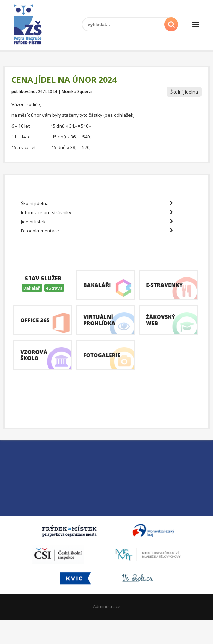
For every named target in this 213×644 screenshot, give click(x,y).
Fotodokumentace (97, 231)
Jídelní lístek (97, 222)
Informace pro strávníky (97, 212)
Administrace (107, 606)
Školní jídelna (184, 92)
